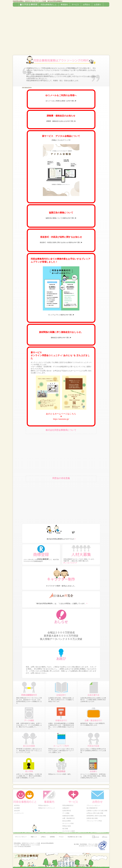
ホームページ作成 (68, 821)
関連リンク (34, 834)
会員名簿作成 (66, 810)
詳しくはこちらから (70, 563)
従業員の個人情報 (92, 817)
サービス (75, 5)
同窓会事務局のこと (49, 5)
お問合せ (86, 5)
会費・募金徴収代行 (69, 817)
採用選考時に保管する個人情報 (96, 815)
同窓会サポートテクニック (46, 808)
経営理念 (17, 806)
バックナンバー (19, 812)
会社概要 (17, 808)
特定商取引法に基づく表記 (74, 834)
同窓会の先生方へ (44, 806)
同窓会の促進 (66, 824)
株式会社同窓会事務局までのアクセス (61, 539)
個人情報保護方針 (92, 808)
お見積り (98, 5)
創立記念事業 (66, 819)
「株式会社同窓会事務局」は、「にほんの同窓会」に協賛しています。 (61, 604)
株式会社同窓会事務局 (39, 3)
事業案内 (64, 5)
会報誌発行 (66, 808)
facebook (97, 834)
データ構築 (66, 812)
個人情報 (65, 826)
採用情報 (52, 834)
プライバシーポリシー (93, 806)
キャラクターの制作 (69, 828)
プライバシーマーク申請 (94, 819)
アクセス (61, 834)
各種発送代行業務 (68, 815)
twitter (106, 834)
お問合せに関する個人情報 (95, 812)
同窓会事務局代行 (68, 806)
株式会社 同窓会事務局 (25, 843)
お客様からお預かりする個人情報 (97, 810)
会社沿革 (17, 810)
